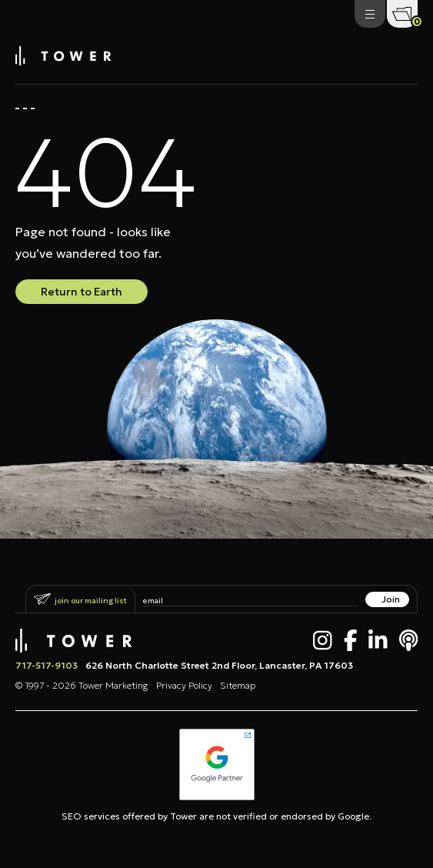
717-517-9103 (47, 665)
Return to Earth (82, 292)
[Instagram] (323, 640)
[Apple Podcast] (409, 640)
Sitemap (238, 685)
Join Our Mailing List (91, 601)
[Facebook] (351, 640)
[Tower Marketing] (63, 61)
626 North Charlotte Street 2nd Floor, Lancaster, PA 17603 (219, 665)
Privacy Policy (184, 685)
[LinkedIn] (378, 640)
